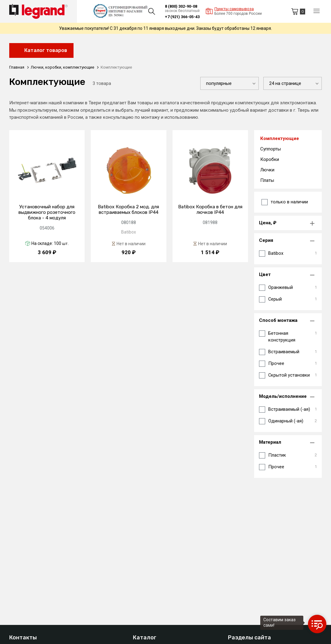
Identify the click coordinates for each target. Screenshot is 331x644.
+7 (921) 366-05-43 (182, 17)
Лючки (267, 170)
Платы (267, 181)
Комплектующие (280, 139)
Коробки (270, 160)
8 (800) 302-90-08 (181, 6)
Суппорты (271, 150)
